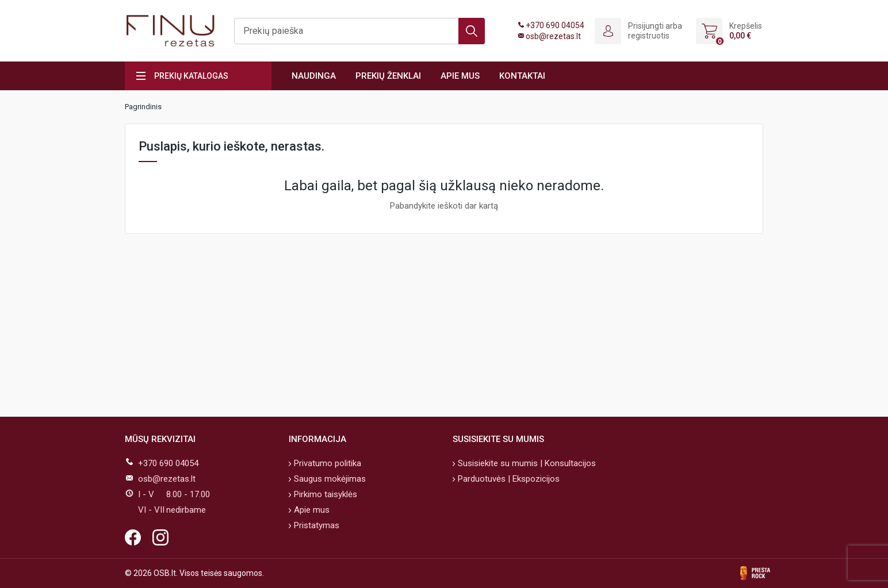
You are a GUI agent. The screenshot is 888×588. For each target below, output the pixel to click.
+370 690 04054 (555, 25)
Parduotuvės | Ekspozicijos (508, 479)
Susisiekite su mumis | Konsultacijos (526, 463)
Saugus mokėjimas (329, 479)
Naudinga (314, 76)
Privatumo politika (326, 463)
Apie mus (460, 76)
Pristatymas (315, 525)
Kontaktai (522, 76)
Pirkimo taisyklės (324, 494)
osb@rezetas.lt (553, 36)
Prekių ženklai (388, 76)
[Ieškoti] (359, 31)
